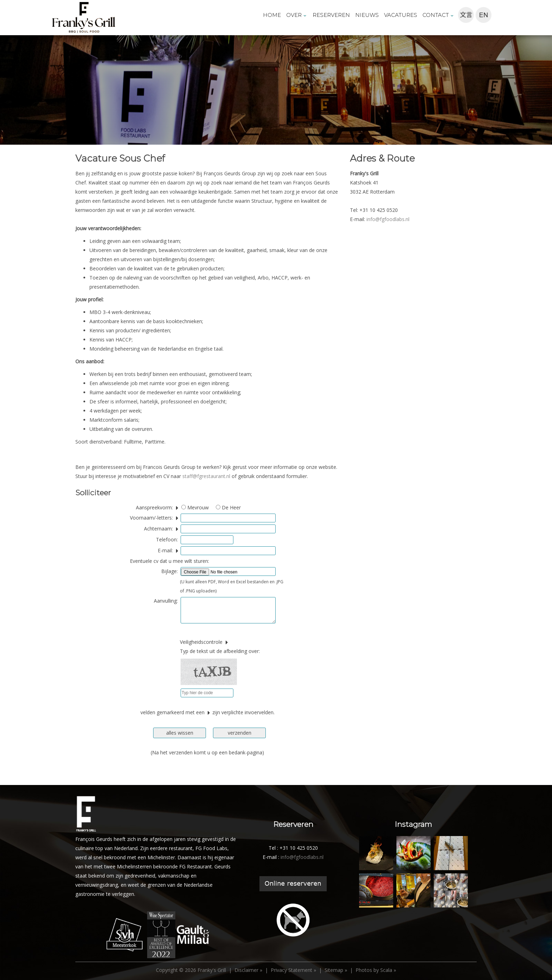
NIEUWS (367, 15)
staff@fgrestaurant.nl (206, 476)
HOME (272, 15)
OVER (297, 15)
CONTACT (438, 15)
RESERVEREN (331, 15)
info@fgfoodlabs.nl (388, 219)
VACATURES (401, 15)
